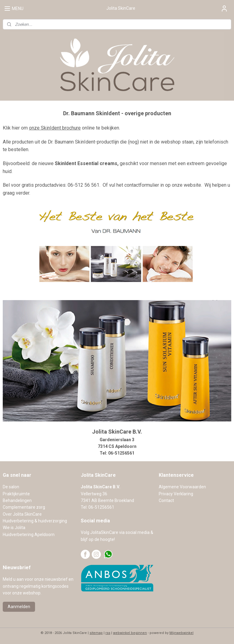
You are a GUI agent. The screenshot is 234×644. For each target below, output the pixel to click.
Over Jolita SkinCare (22, 514)
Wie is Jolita (14, 528)
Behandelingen (17, 500)
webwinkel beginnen (130, 633)
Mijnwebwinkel (181, 633)
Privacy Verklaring (176, 494)
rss (108, 633)
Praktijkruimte (16, 494)
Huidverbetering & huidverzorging (35, 521)
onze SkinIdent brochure (55, 128)
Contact (166, 500)
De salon (11, 487)
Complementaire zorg (24, 507)
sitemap (96, 633)
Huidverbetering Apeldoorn (29, 535)
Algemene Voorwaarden (182, 487)
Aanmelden (19, 607)
